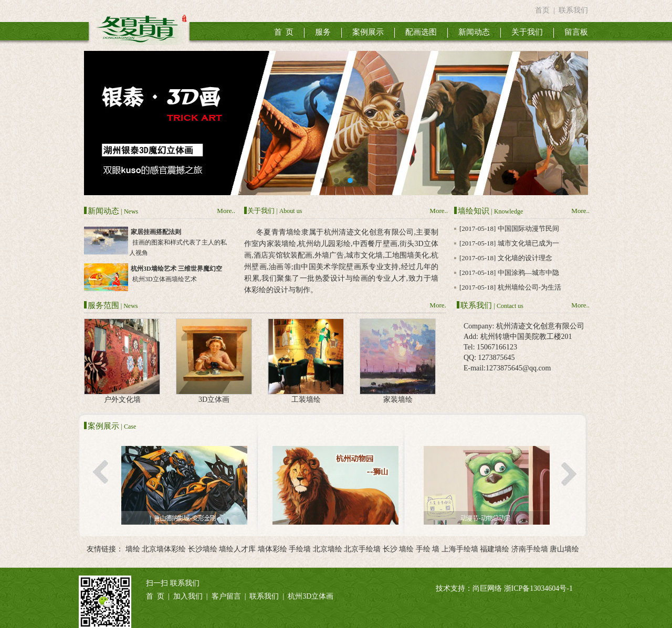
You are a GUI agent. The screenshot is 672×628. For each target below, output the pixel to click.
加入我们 (188, 596)
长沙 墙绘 (398, 549)
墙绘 (133, 549)
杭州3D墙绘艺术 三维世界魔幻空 (176, 269)
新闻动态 (474, 32)
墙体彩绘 (272, 549)
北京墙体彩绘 (164, 549)
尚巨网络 (487, 588)
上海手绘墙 (460, 549)
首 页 (284, 32)
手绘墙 (300, 549)
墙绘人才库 (237, 549)
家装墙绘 (398, 400)
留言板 (576, 32)
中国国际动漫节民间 (528, 228)
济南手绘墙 (530, 549)
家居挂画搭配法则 (156, 232)
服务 (323, 32)
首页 (542, 10)
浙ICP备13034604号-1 (538, 588)
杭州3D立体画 (311, 596)
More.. (226, 211)
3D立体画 (214, 400)
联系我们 (573, 10)
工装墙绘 (306, 400)
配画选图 (421, 32)
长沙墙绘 (203, 549)
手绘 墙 (428, 549)
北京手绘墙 (362, 549)
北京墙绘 (328, 549)
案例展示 (368, 32)
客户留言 (226, 596)
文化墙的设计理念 (525, 258)
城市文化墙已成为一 (528, 243)
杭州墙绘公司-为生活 (529, 287)
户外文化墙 (122, 400)
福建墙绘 (495, 549)
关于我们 (527, 32)
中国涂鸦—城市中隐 (528, 273)
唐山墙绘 (564, 549)
